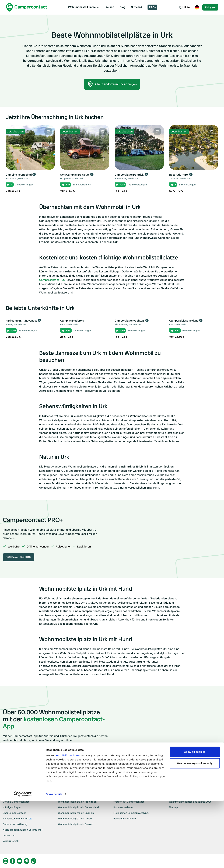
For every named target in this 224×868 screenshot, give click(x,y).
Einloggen (210, 7)
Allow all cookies (195, 819)
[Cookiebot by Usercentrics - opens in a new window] (23, 861)
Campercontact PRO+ (53, 280)
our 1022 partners (68, 822)
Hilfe (184, 7)
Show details (54, 861)
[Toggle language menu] (197, 7)
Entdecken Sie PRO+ (19, 557)
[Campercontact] (27, 7)
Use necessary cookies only (195, 830)
